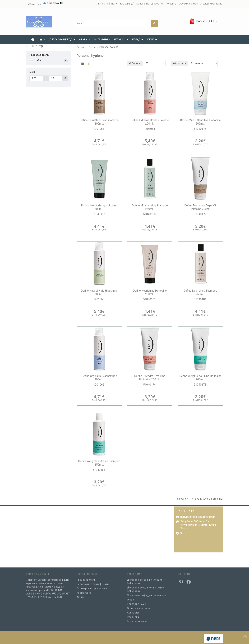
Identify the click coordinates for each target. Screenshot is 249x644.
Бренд (138, 40)
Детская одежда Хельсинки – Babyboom (146, 587)
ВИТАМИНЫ (102, 40)
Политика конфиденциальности (147, 593)
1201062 (99, 385)
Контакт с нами (137, 602)
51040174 (150, 385)
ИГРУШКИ (121, 40)
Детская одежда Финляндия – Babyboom (146, 580)
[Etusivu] (33, 40)
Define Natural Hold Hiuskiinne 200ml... (99, 292)
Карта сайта (84, 591)
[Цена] (36, 78)
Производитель (86, 578)
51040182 (99, 214)
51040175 (200, 129)
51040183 (150, 299)
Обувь (85, 40)
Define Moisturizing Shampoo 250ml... (150, 207)
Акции (80, 595)
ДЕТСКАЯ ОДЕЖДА (62, 40)
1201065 (99, 299)
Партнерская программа (92, 586)
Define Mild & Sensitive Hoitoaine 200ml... (200, 122)
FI (46, 3)
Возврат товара (137, 619)
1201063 (99, 129)
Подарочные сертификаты (93, 582)
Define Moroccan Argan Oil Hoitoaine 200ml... (200, 207)
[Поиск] (154, 23)
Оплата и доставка (139, 606)
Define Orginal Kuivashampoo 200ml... (99, 378)
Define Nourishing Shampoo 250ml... (200, 292)
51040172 (200, 214)
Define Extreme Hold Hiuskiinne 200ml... (150, 122)
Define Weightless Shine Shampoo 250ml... (99, 463)
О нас (130, 598)
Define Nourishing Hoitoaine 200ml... (150, 292)
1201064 (150, 129)
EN (52, 3)
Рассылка (133, 615)
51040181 (200, 299)
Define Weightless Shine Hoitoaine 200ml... (200, 378)
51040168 (99, 470)
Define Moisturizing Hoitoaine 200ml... (99, 207)
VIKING (152, 40)
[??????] (245, 635)
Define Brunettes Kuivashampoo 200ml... (99, 122)
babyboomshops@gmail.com (198, 517)
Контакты (133, 611)
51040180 (150, 214)
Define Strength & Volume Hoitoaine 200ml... (150, 378)
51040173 (200, 385)
